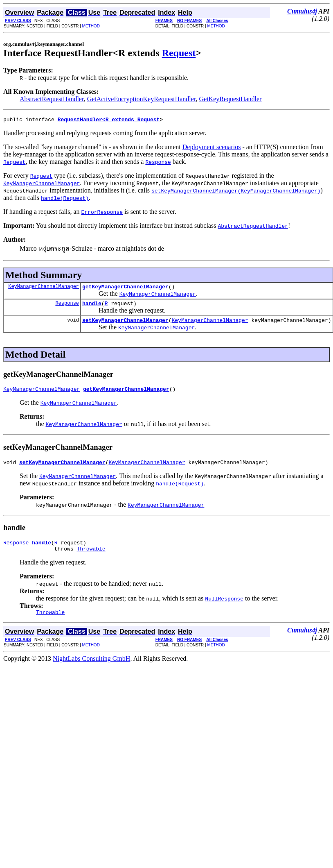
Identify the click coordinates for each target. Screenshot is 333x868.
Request (179, 53)
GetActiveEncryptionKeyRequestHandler (142, 99)
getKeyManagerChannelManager (125, 289)
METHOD (91, 26)
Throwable (91, 558)
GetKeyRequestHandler (231, 99)
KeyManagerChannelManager (44, 289)
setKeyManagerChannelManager (125, 325)
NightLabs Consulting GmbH (91, 670)
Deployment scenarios (212, 148)
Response (67, 307)
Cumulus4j (302, 11)
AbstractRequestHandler (52, 99)
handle (92, 307)
